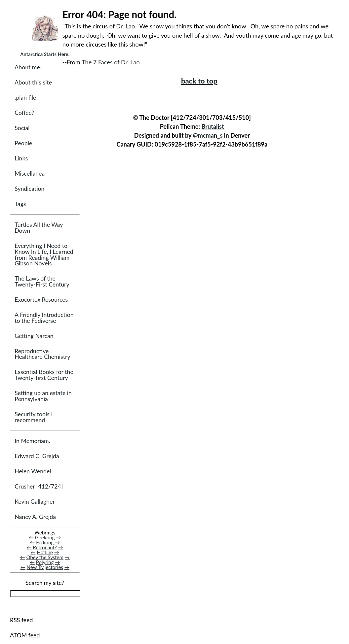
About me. (28, 68)
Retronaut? (45, 548)
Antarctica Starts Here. (45, 54)
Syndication (29, 189)
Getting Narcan (34, 336)
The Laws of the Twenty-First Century (42, 282)
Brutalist (213, 126)
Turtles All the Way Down (39, 228)
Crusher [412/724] (39, 487)
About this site (33, 83)
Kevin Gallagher (35, 502)
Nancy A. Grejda (35, 517)
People (23, 143)
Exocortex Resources (41, 300)
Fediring (45, 543)
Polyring (45, 562)
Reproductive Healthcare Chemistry (42, 354)
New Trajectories (45, 567)
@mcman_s (208, 135)
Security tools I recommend (34, 417)
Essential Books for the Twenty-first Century (44, 375)
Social (22, 128)
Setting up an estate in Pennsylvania (43, 396)
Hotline (45, 553)
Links (21, 159)
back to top (199, 81)
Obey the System (45, 558)
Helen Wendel (33, 472)
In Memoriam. (32, 441)
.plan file (25, 98)
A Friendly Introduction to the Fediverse (44, 318)
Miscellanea (30, 174)
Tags (20, 204)
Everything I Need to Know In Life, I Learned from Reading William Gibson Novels (44, 255)
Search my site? (45, 583)
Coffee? (24, 113)
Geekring (45, 538)
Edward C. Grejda (37, 456)
